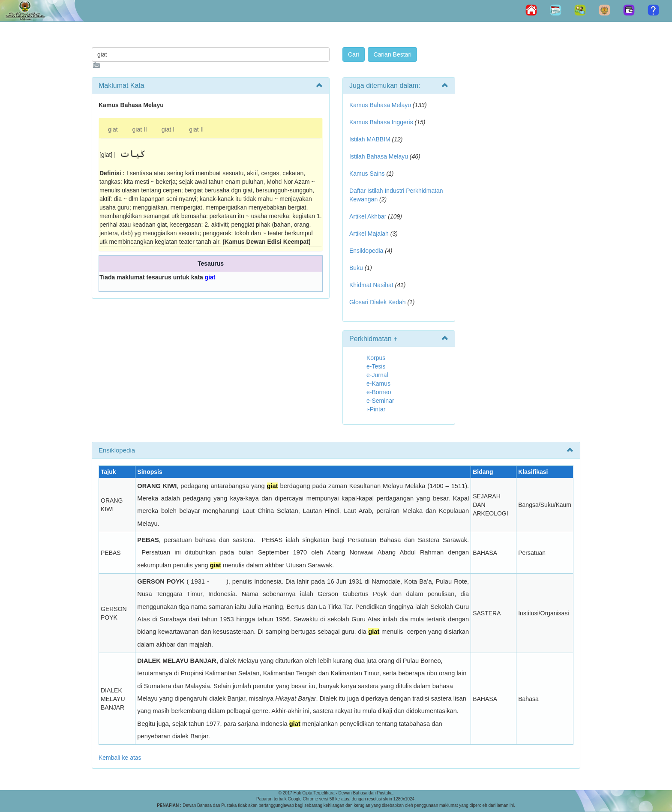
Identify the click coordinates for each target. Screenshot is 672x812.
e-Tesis (376, 366)
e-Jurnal (377, 375)
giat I (168, 129)
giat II (140, 129)
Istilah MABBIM (370, 139)
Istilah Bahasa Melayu (379, 156)
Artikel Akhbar (368, 216)
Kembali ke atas (120, 758)
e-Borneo (379, 392)
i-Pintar (376, 409)
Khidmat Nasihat (371, 285)
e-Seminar (380, 401)
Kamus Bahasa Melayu (381, 105)
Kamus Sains (367, 174)
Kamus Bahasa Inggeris (381, 122)
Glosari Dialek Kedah (378, 302)
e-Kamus (378, 384)
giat (113, 129)
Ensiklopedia (366, 251)
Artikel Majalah (369, 234)
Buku (356, 268)
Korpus (376, 358)
